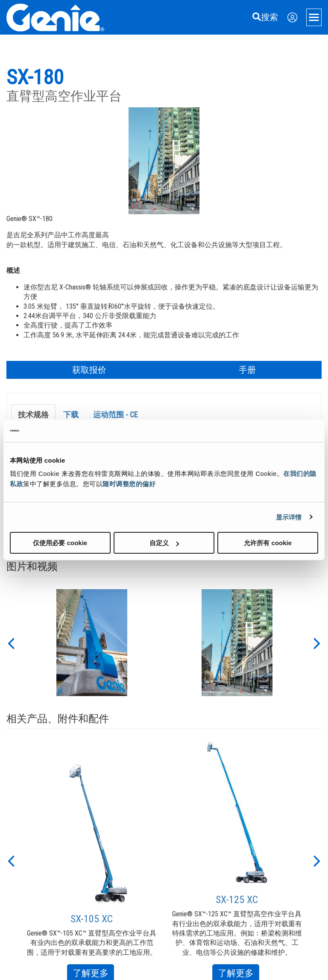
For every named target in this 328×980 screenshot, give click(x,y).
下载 (71, 415)
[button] (11, 643)
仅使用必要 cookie (60, 543)
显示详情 (289, 517)
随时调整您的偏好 (129, 484)
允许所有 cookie (268, 543)
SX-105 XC (92, 919)
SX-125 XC (237, 900)
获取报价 (89, 370)
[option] (92, 643)
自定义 (164, 543)
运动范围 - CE (116, 415)
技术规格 (33, 415)
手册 (247, 370)
